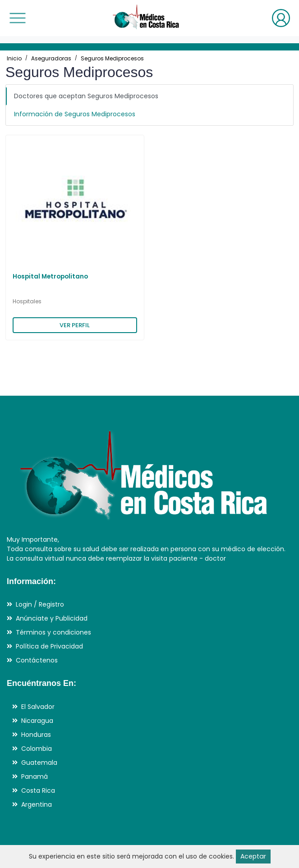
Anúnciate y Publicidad (52, 618)
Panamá (34, 777)
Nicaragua (37, 721)
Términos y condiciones (53, 632)
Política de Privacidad (49, 646)
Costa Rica (38, 790)
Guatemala (39, 763)
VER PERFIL (75, 325)
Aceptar (253, 856)
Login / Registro (40, 604)
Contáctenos (37, 660)
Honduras (36, 735)
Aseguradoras (51, 58)
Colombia (37, 749)
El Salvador (38, 707)
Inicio (14, 58)
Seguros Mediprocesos (112, 58)
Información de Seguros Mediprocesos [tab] (75, 114)
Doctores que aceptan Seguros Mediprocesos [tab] (86, 96)
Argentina (37, 804)
